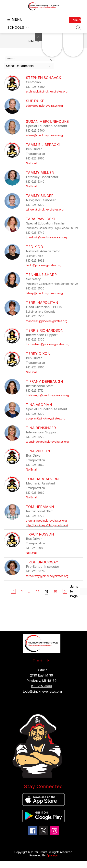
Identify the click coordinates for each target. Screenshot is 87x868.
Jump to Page (74, 591)
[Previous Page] (13, 591)
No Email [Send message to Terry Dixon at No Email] (31, 372)
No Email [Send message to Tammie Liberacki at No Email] (31, 163)
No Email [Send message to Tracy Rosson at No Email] (31, 553)
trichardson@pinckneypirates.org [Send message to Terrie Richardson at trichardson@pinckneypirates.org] (48, 344)
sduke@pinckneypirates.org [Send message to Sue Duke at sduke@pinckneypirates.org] (44, 106)
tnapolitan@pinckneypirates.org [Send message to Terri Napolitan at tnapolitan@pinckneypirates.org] (47, 321)
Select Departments (20, 66)
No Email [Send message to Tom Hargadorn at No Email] (31, 497)
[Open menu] (14, 20)
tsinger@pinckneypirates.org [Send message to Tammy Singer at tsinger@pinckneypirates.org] (45, 209)
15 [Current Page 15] (47, 591)
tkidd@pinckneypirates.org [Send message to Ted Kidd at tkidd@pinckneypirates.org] (44, 265)
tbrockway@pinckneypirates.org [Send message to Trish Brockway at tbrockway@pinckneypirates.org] (47, 576)
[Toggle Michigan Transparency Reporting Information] (39, 37)
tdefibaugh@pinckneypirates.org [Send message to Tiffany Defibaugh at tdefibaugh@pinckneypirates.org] (47, 395)
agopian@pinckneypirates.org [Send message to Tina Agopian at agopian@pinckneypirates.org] (46, 418)
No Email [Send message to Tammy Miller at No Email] (31, 186)
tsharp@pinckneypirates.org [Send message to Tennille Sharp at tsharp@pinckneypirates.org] (44, 293)
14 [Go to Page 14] (38, 591)
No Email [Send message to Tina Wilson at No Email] (31, 469)
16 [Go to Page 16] (55, 591)
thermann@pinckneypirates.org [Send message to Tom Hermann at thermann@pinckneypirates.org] (46, 521)
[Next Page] (65, 591)
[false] (30, 59)
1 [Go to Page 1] (22, 591)
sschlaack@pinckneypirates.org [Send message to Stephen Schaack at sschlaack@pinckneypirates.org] (47, 91)
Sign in (77, 20)
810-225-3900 (42, 686)
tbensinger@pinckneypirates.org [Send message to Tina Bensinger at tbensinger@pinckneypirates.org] (47, 442)
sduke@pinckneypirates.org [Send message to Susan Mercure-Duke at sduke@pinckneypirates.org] (44, 135)
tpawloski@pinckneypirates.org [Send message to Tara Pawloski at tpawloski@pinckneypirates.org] (46, 237)
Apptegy (52, 855)
